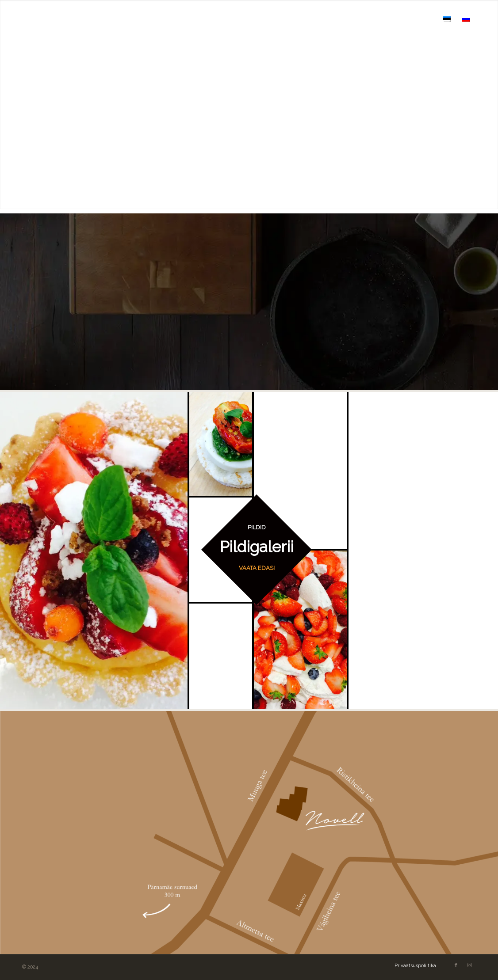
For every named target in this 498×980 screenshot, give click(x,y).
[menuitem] (224, 19)
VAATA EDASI (257, 568)
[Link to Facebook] (456, 965)
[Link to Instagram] (469, 965)
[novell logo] (65, 19)
